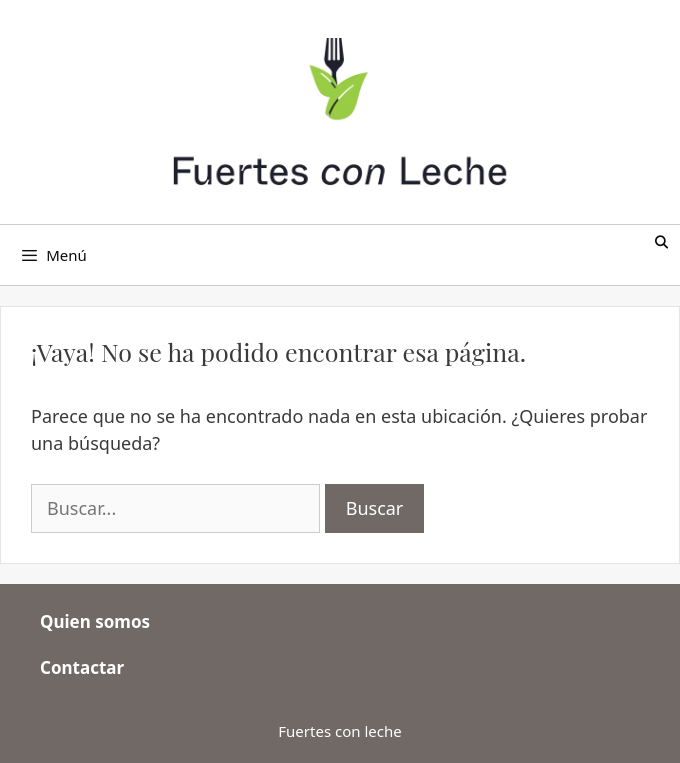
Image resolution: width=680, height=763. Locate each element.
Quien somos (95, 621)
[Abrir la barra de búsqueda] (661, 242)
